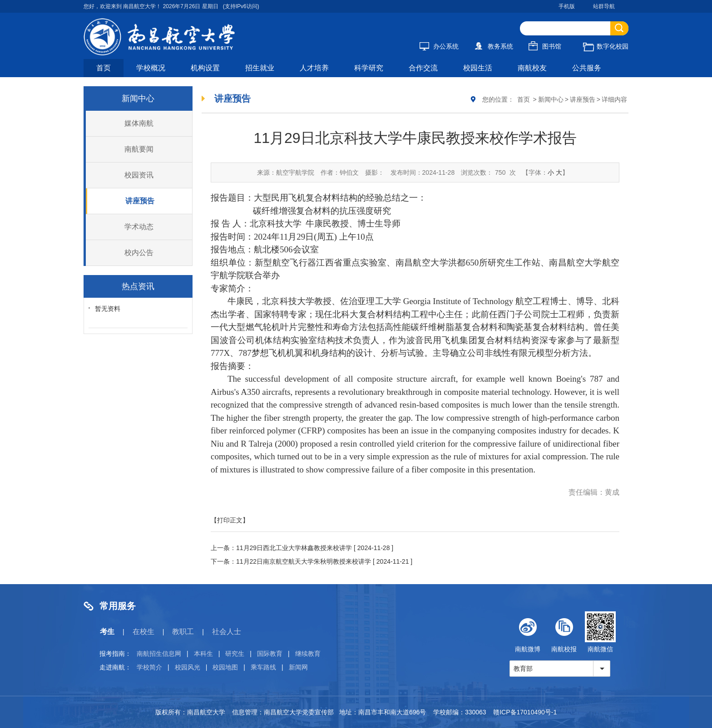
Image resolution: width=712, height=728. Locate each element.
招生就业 (260, 68)
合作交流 (423, 68)
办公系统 (439, 46)
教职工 (183, 632)
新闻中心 (551, 99)
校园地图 (225, 667)
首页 (104, 68)
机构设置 (205, 68)
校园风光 (188, 667)
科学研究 (369, 68)
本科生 (203, 654)
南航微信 (600, 632)
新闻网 (298, 667)
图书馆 (545, 46)
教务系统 (494, 46)
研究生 (235, 654)
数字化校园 (606, 46)
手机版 (567, 6)
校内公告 (139, 253)
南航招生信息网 (159, 654)
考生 (107, 632)
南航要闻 (139, 149)
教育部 (523, 669)
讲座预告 (140, 201)
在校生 (143, 632)
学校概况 (151, 68)
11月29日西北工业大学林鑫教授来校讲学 (294, 548)
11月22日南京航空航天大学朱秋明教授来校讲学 (304, 561)
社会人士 (227, 632)
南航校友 (532, 68)
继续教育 (308, 654)
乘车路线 (263, 667)
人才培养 (314, 68)
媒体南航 (139, 123)
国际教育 (270, 654)
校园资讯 (139, 175)
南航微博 (528, 632)
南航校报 (564, 632)
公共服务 (587, 68)
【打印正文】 (230, 520)
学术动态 (139, 227)
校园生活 (478, 68)
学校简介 (149, 667)
